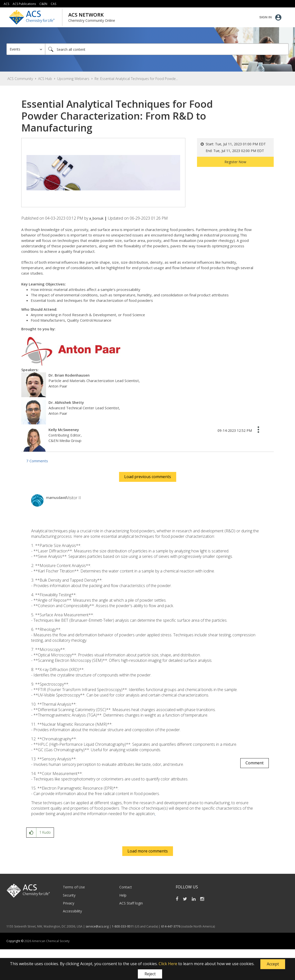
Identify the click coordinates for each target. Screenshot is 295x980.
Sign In (266, 17)
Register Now (235, 162)
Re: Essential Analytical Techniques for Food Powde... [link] (136, 79)
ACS (6, 4)
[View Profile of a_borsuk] (96, 218)
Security (69, 895)
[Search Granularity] (26, 49)
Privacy (69, 903)
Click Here (168, 964)
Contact (126, 887)
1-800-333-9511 (123, 926)
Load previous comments (148, 477)
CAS (53, 4)
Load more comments (148, 851)
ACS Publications (24, 4)
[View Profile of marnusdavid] (56, 498)
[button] (273, 964)
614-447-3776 (171, 926)
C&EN (43, 4)
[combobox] (167, 49)
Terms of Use (74, 887)
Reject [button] (150, 974)
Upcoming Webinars (73, 79)
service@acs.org (97, 926)
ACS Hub (45, 79)
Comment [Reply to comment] (255, 763)
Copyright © (15, 941)
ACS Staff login (131, 903)
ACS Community (20, 79)
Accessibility (72, 911)
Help (123, 895)
